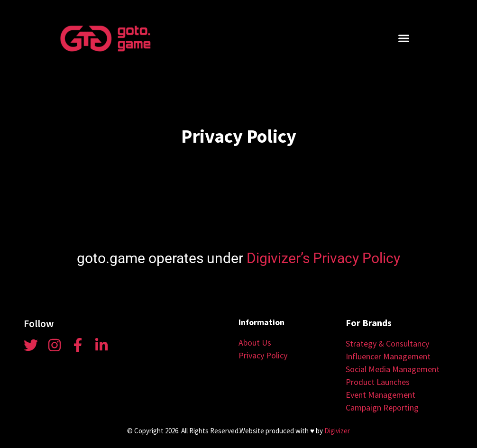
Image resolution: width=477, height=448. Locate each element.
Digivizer (337, 431)
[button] (404, 38)
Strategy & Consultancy (387, 343)
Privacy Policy (263, 355)
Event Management (381, 395)
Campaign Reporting (382, 407)
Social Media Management (393, 369)
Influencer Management (388, 356)
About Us (255, 343)
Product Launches (378, 382)
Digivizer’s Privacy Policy (323, 258)
